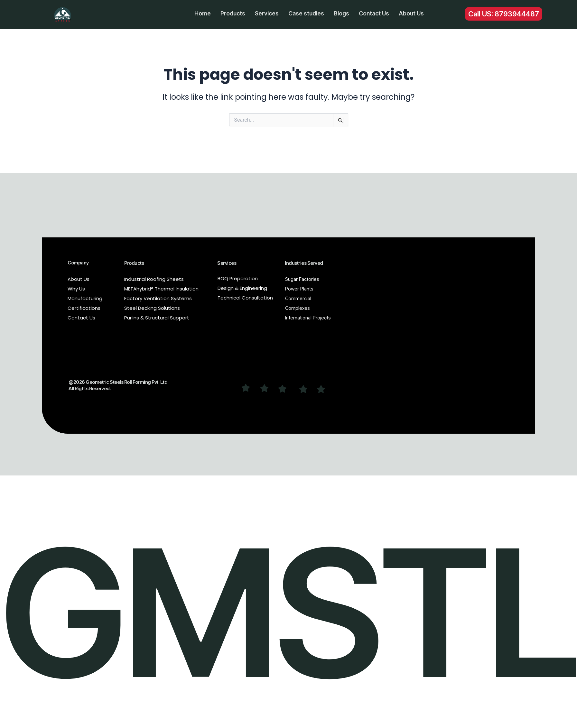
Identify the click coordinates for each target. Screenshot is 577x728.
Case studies (306, 13)
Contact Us (374, 13)
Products (233, 13)
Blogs (341, 13)
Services (267, 13)
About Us (411, 13)
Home (203, 13)
